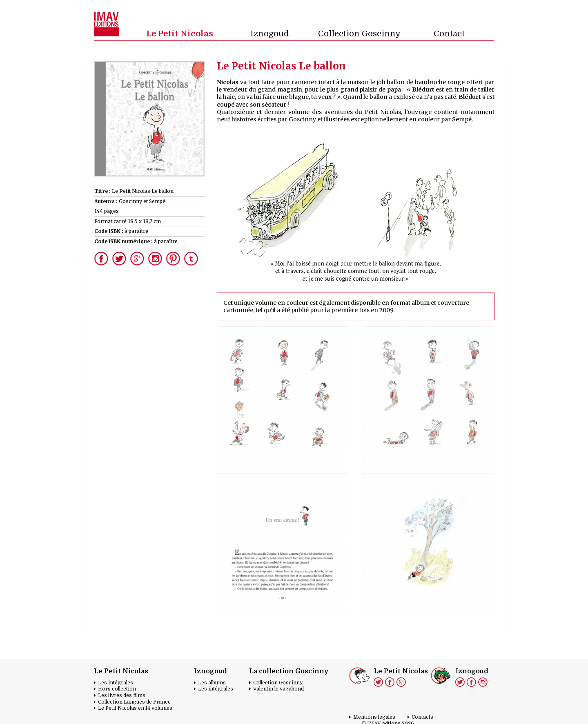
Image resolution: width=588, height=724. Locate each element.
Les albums (212, 683)
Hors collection (117, 689)
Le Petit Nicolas (180, 34)
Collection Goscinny (359, 34)
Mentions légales (374, 717)
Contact (449, 34)
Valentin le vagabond (278, 689)
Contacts (422, 717)
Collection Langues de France (134, 702)
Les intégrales (116, 683)
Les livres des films (122, 695)
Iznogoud (270, 34)
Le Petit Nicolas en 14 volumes (135, 708)
